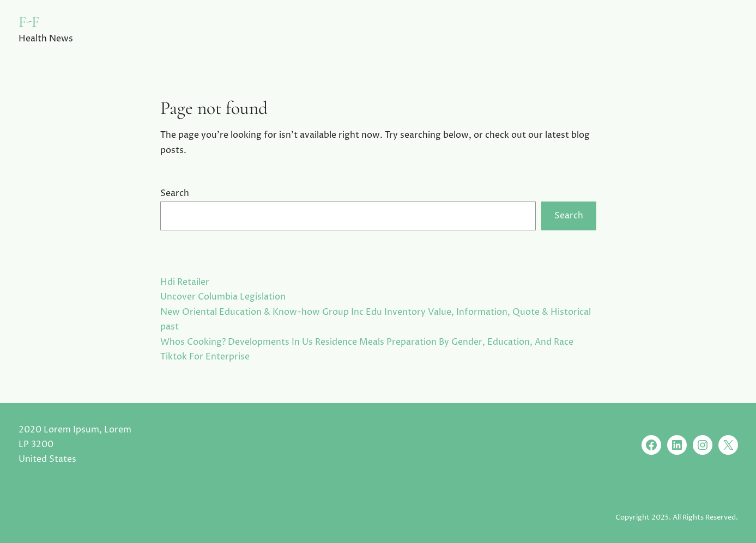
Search (175, 193)
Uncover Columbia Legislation (223, 297)
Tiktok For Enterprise (205, 357)
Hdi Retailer (185, 282)
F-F (29, 22)
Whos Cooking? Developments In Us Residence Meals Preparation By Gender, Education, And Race (367, 342)
